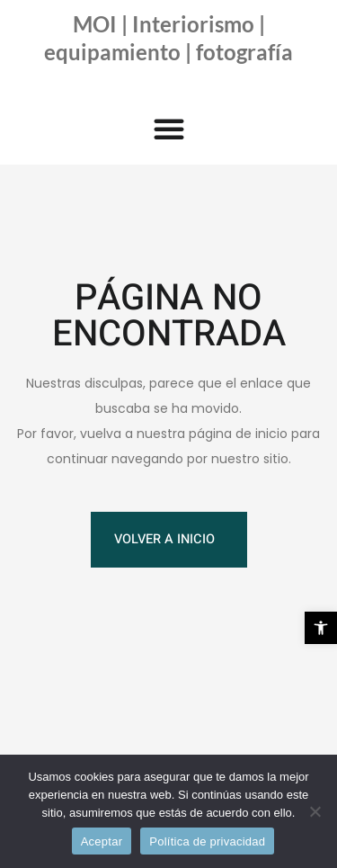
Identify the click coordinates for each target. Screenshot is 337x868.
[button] (321, 628)
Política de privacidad (207, 841)
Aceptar (102, 841)
